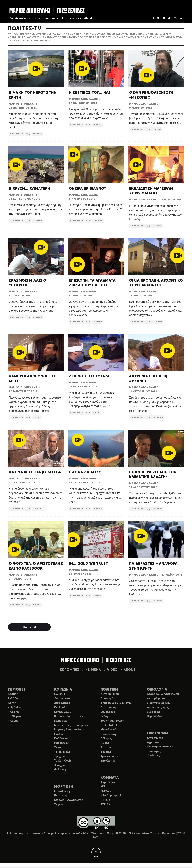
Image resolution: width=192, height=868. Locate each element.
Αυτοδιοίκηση (110, 694)
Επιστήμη (60, 796)
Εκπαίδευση (62, 791)
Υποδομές (153, 756)
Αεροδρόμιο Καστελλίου (163, 694)
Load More (28, 627)
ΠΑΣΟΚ (105, 800)
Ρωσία (105, 743)
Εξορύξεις (154, 712)
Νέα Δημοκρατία (112, 796)
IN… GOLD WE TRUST (89, 564)
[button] (36, 69)
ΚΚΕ (103, 787)
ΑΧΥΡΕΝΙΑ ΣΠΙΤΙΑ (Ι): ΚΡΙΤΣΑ (35, 472)
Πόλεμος (106, 739)
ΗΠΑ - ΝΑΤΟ (109, 725)
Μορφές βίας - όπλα (68, 730)
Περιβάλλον (155, 716)
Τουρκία (106, 752)
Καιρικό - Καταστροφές (70, 716)
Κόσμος (13, 694)
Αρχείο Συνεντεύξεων (67, 18)
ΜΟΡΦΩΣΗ (64, 787)
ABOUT (130, 670)
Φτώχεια (60, 765)
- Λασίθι (13, 712)
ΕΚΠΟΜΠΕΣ (69, 670)
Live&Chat (42, 18)
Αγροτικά (153, 742)
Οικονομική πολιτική (160, 747)
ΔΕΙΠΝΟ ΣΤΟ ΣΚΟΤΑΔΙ (89, 376)
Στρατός (106, 747)
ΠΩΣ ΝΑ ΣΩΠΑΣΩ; (85, 472)
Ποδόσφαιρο (63, 739)
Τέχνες (59, 805)
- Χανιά (13, 721)
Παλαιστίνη (108, 734)
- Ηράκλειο (15, 707)
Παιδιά (59, 734)
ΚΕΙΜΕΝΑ (93, 670)
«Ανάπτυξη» (155, 738)
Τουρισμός (154, 751)
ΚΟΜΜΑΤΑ (110, 778)
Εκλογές (106, 716)
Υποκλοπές (108, 761)
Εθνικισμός (108, 712)
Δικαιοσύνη (108, 707)
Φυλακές (60, 770)
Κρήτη (12, 703)
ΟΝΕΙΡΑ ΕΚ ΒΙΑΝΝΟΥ (88, 189)
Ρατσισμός (62, 743)
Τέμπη (58, 747)
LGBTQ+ (60, 694)
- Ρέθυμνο (14, 716)
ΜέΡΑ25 (106, 791)
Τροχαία (60, 756)
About (88, 18)
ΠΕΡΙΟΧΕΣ (17, 690)
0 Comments (18, 134)
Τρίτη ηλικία (62, 752)
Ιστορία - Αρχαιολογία (69, 800)
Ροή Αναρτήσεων (21, 18)
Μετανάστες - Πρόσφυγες (72, 725)
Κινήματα (61, 721)
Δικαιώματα (62, 703)
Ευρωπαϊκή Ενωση (113, 721)
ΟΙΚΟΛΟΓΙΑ (157, 690)
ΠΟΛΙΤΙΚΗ (109, 690)
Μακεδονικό (109, 730)
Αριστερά (107, 699)
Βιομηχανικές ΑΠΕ (159, 703)
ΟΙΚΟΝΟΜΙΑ (158, 733)
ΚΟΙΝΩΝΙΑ (63, 690)
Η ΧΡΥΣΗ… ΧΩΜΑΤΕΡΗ (29, 189)
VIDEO (112, 670)
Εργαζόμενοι (62, 712)
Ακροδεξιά (108, 782)
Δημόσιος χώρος (158, 707)
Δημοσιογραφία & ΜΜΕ (116, 703)
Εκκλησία (60, 707)
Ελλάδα (13, 699)
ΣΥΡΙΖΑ (105, 805)
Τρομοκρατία (109, 756)
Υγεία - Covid (63, 761)
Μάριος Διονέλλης (23, 104)
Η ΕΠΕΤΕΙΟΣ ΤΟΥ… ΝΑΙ (89, 93)
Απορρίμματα (156, 699)
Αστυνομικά (62, 699)
